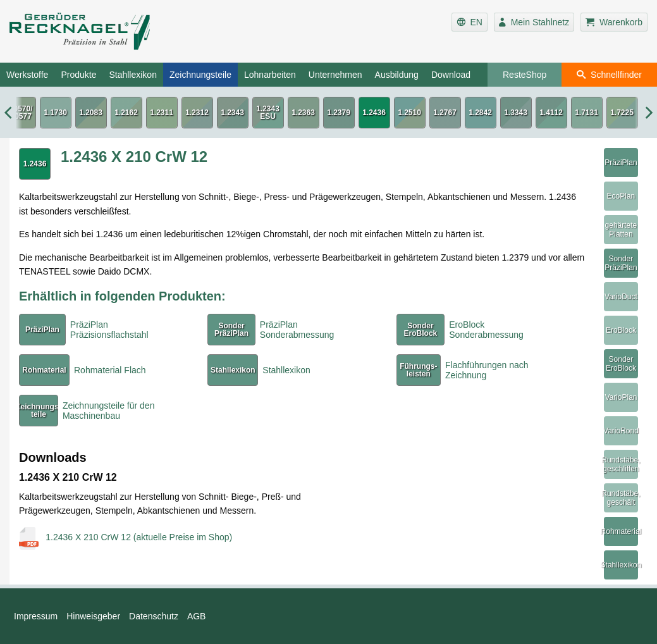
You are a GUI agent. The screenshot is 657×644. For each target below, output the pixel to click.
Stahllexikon (133, 75)
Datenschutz (154, 616)
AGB (197, 616)
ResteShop (525, 75)
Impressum (36, 616)
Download (451, 75)
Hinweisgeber (93, 616)
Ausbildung (397, 75)
